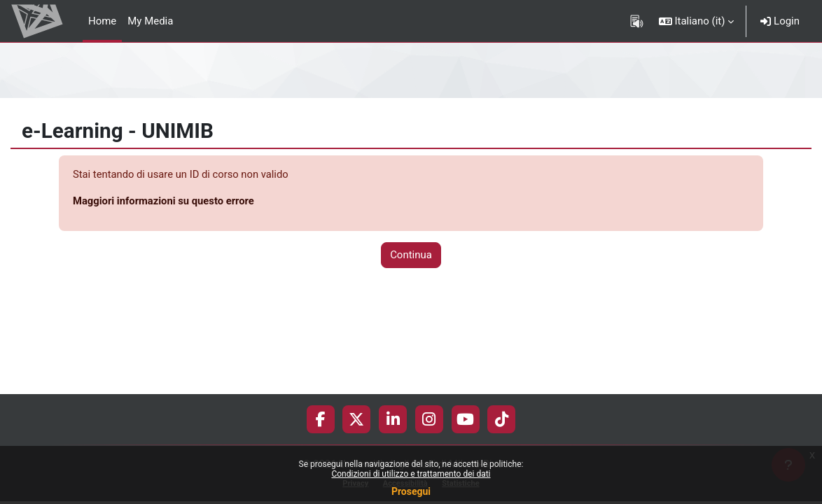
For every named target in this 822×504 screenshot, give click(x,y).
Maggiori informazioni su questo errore (165, 201)
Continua (411, 255)
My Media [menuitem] (150, 21)
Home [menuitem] (102, 21)
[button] (697, 21)
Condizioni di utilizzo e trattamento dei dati (411, 474)
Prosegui (411, 491)
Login (780, 21)
